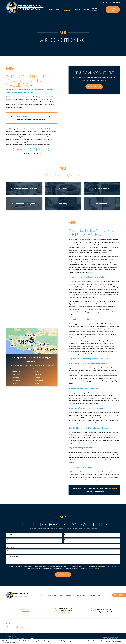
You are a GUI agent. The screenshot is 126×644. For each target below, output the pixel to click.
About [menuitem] (57, 9)
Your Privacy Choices (27, 639)
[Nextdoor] (27, 627)
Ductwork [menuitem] (86, 9)
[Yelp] (17, 627)
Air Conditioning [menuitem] (66, 9)
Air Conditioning (51, 595)
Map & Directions (64, 612)
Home (41, 595)
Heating (61, 595)
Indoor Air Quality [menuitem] (95, 9)
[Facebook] (7, 627)
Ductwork (69, 595)
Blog (100, 595)
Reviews (73, 3)
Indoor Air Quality (81, 595)
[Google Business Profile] (22, 627)
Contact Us (113, 9)
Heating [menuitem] (77, 9)
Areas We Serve (54, 3)
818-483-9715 (115, 3)
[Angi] (12, 627)
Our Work (65, 3)
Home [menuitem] (51, 9)
